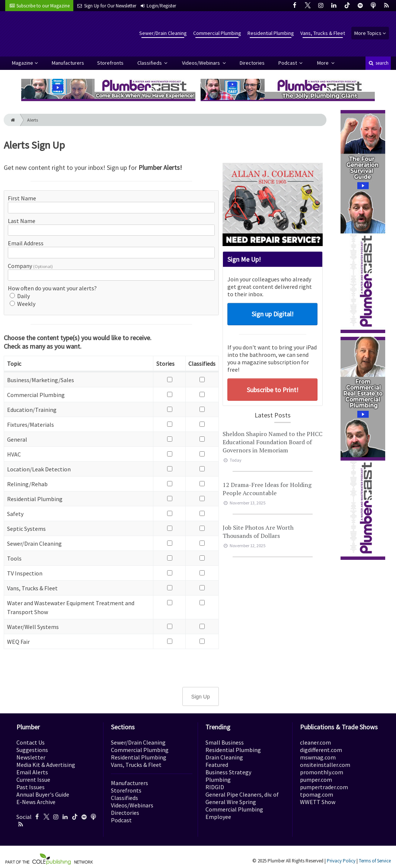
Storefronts (110, 63)
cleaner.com (315, 742)
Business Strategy (228, 772)
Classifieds (150, 63)
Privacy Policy (341, 861)
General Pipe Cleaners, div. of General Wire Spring (242, 798)
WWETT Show (318, 802)
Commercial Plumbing (217, 33)
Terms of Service (375, 861)
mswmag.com (318, 757)
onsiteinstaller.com (325, 765)
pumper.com (316, 780)
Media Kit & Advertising (46, 765)
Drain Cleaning (224, 757)
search (378, 63)
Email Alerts (32, 772)
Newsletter (31, 757)
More (323, 63)
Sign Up (201, 697)
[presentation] (111, 667)
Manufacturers (68, 63)
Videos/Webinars (202, 63)
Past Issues (31, 787)
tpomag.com (317, 794)
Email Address (26, 243)
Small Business (225, 742)
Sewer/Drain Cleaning (163, 33)
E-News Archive (36, 802)
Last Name (22, 221)
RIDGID (215, 787)
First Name (22, 198)
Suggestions (32, 750)
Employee (218, 817)
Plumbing (218, 780)
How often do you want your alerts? (52, 288)
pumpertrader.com (324, 787)
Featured (217, 765)
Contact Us (31, 742)
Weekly (23, 304)
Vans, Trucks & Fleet (323, 33)
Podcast (288, 63)
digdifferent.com (321, 750)
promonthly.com (322, 772)
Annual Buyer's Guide (43, 794)
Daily (20, 296)
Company (30, 266)
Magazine (23, 63)
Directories (252, 63)
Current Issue (33, 780)
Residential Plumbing (271, 33)
